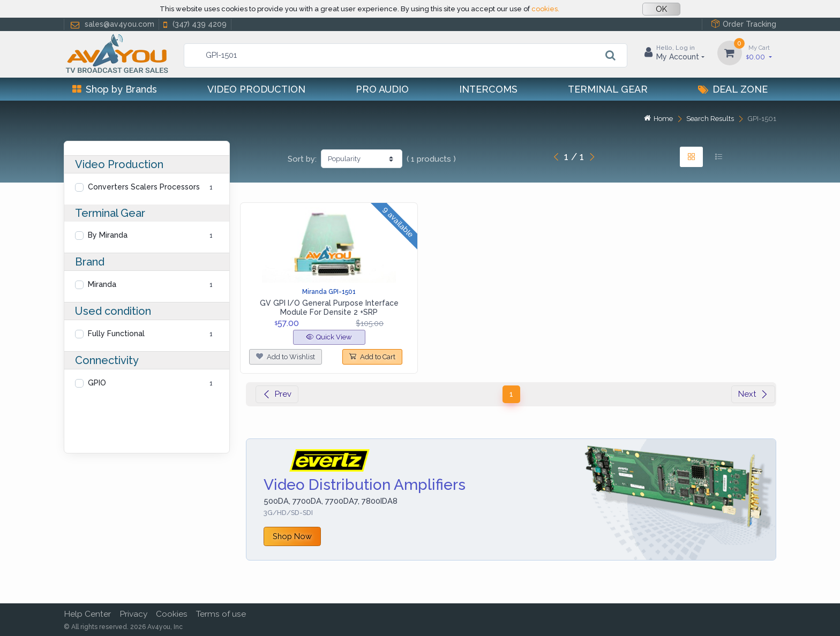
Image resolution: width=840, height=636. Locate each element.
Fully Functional (116, 334)
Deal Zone (733, 89)
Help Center (87, 614)
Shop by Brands (115, 89)
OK (661, 9)
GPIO (97, 383)
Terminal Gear (608, 89)
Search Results (710, 119)
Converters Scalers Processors (144, 187)
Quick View (329, 337)
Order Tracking (744, 24)
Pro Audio (382, 89)
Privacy (133, 614)
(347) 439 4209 (194, 24)
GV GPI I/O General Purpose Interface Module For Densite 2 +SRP (329, 308)
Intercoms (488, 89)
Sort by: (302, 159)
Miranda (102, 284)
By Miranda (108, 235)
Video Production (256, 89)
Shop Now (292, 536)
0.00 (759, 52)
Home (658, 119)
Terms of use (221, 614)
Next (753, 394)
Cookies (172, 614)
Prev (277, 394)
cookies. (545, 9)
